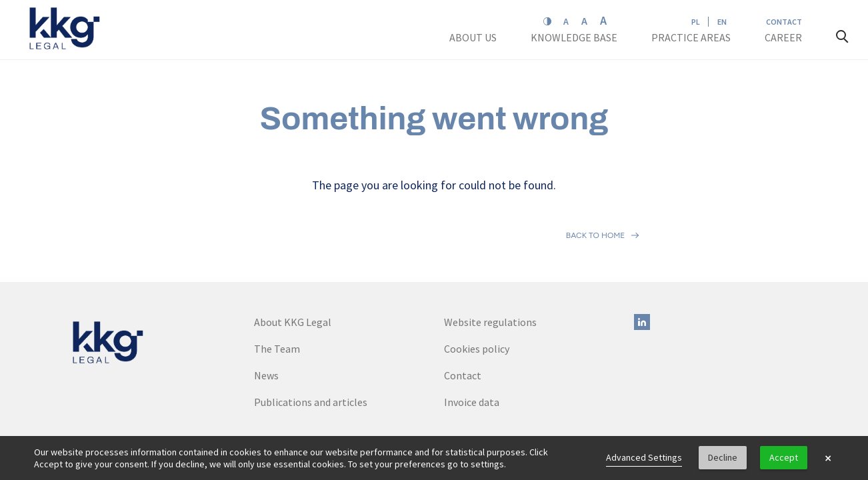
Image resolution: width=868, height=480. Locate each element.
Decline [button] (723, 457)
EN (722, 22)
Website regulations (490, 263)
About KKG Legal (293, 263)
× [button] (828, 458)
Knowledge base (575, 37)
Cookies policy (477, 290)
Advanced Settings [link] (644, 457)
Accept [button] (784, 457)
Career (784, 37)
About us (474, 37)
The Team (277, 290)
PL (696, 22)
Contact (784, 22)
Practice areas (691, 37)
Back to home (596, 206)
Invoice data (472, 343)
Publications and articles (311, 343)
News (266, 317)
